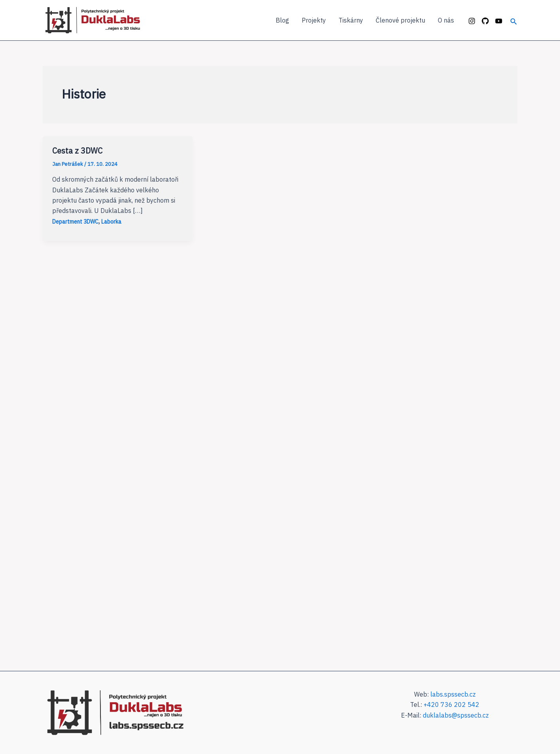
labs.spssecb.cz (453, 694)
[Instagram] (472, 21)
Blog (282, 20)
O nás (446, 20)
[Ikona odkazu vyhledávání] (514, 20)
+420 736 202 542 (451, 705)
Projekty (314, 20)
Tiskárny (351, 20)
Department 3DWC (75, 222)
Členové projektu (400, 20)
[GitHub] (485, 21)
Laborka (111, 222)
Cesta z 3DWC (77, 151)
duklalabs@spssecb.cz (456, 715)
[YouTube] (499, 21)
